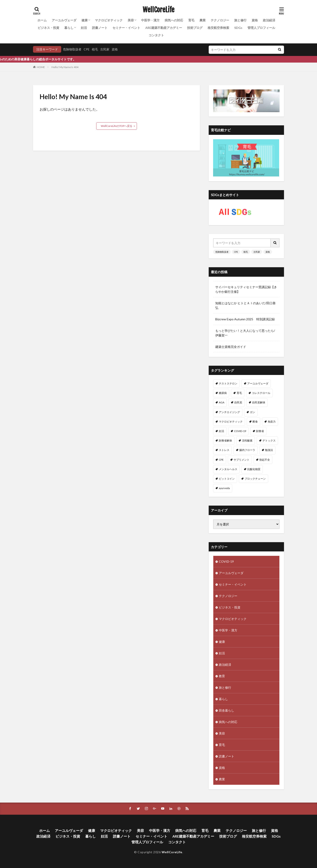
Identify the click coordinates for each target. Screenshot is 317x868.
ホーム (42, 20)
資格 (255, 20)
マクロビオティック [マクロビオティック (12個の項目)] (231, 422)
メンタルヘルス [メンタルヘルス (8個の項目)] (228, 469)
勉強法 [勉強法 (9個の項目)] (269, 450)
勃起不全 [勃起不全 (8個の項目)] (265, 460)
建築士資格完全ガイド (231, 347)
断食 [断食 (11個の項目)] (255, 422)
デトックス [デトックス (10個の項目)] (269, 440)
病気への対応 (174, 20)
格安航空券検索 (218, 28)
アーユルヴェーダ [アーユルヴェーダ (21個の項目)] (258, 383)
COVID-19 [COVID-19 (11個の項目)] (240, 431)
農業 (203, 20)
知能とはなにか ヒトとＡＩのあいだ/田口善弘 (245, 305)
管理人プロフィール (261, 28)
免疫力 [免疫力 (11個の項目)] (272, 422)
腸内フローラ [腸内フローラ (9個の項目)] (247, 450)
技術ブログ (195, 28)
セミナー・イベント (126, 28)
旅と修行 (240, 20)
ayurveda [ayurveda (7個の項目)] (224, 488)
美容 (131, 20)
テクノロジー (220, 20)
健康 (85, 20)
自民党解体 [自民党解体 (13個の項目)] (259, 402)
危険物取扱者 (72, 49)
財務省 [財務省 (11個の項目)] (260, 431)
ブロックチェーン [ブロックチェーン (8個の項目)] (255, 479)
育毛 (191, 20)
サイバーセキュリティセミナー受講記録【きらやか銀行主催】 (246, 289)
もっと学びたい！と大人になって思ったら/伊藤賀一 (245, 333)
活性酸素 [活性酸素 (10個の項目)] (247, 440)
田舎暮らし (227, 710)
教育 (222, 676)
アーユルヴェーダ (64, 20)
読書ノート (100, 28)
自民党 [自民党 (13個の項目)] (238, 402)
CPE (87, 49)
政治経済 (269, 20)
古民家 (105, 49)
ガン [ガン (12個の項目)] (252, 412)
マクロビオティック (109, 20)
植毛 (95, 49)
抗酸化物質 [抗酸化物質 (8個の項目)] (254, 469)
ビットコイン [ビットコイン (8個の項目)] (227, 479)
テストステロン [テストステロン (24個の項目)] (228, 383)
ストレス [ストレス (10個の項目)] (224, 450)
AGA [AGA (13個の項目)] (222, 402)
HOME (41, 67)
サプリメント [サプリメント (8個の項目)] (241, 460)
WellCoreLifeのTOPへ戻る (117, 126)
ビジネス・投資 (48, 28)
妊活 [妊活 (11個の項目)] (221, 431)
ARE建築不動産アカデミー (164, 28)
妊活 (84, 28)
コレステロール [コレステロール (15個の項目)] (261, 393)
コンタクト (156, 35)
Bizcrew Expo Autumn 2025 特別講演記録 (245, 319)
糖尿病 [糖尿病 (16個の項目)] (223, 393)
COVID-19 (226, 561)
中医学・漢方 (150, 20)
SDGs (238, 28)
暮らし (69, 28)
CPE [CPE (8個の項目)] (221, 460)
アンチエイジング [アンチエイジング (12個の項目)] (229, 412)
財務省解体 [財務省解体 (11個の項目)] (225, 440)
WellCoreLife (158, 10)
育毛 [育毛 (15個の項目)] (239, 393)
